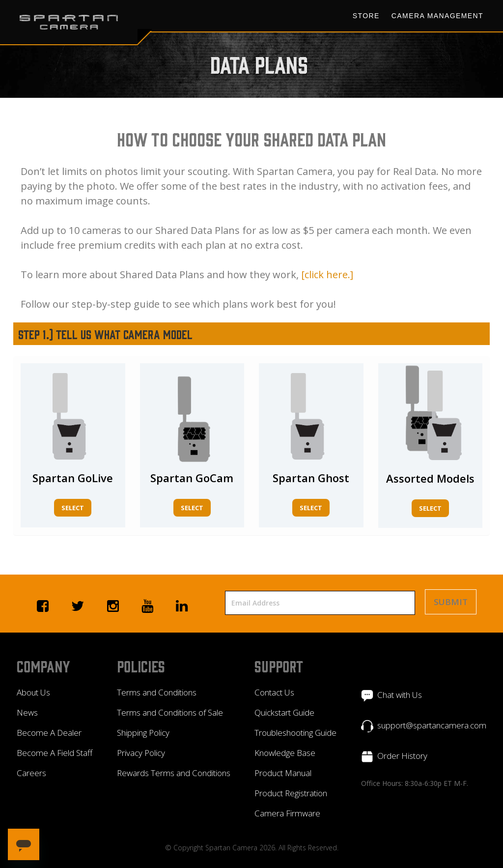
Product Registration (291, 793)
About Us (33, 692)
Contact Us (274, 692)
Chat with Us (400, 695)
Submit (451, 602)
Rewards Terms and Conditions (174, 773)
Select (73, 508)
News (27, 712)
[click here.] (327, 275)
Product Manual (283, 773)
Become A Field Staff (55, 753)
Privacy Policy (141, 753)
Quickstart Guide (284, 712)
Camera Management (437, 16)
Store (366, 16)
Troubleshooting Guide (295, 733)
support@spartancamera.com (432, 725)
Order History (402, 756)
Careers (31, 773)
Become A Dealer (49, 733)
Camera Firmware (287, 813)
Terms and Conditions (157, 692)
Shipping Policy (143, 733)
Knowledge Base (285, 753)
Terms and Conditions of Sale (170, 712)
